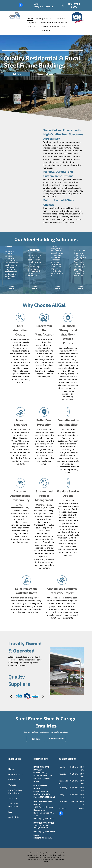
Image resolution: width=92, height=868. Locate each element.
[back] (11, 696)
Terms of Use (53, 859)
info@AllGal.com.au (43, 7)
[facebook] (21, 5)
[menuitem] (30, 19)
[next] (43, 696)
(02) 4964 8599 (47, 832)
